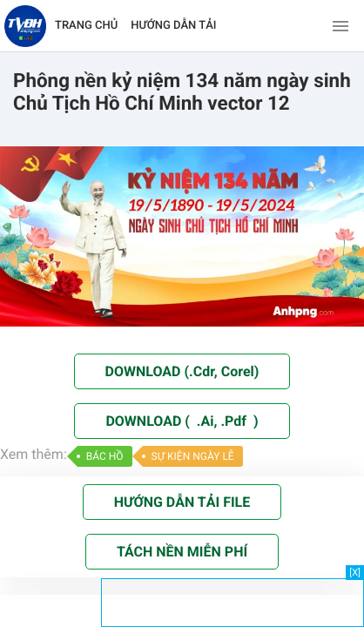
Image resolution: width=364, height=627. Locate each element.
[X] (355, 573)
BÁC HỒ (105, 456)
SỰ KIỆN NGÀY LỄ (193, 456)
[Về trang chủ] (25, 26)
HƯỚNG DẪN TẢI (173, 26)
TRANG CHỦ (86, 26)
